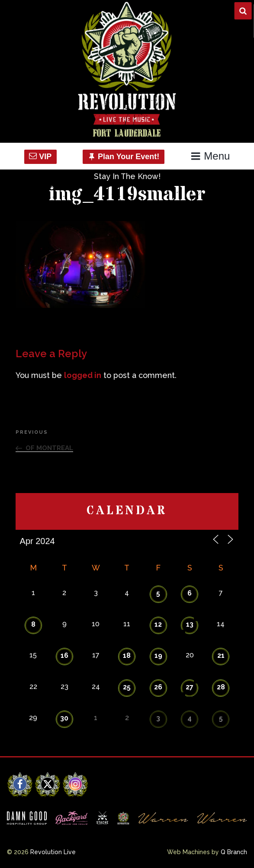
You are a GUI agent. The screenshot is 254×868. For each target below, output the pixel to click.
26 (158, 687)
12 (158, 624)
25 (127, 687)
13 (190, 624)
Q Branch (234, 852)
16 (64, 655)
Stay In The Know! (127, 176)
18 (127, 655)
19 (158, 655)
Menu (210, 156)
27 (190, 687)
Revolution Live (53, 852)
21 (221, 655)
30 (64, 718)
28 (221, 687)
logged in (83, 375)
